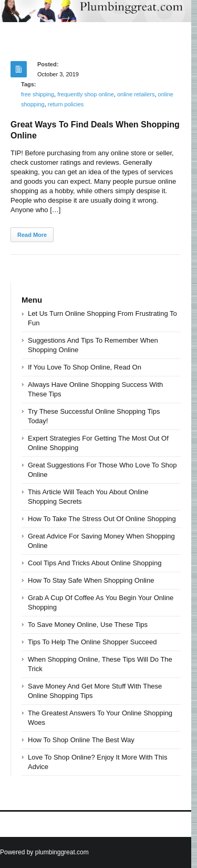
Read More (32, 235)
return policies (66, 104)
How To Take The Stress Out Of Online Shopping (102, 519)
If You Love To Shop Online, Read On (85, 367)
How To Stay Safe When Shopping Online (91, 580)
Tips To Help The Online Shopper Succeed (92, 642)
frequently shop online (86, 94)
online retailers (136, 94)
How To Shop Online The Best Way (81, 740)
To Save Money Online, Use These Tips (88, 625)
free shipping (38, 94)
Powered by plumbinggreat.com (44, 852)
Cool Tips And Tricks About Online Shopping (95, 563)
